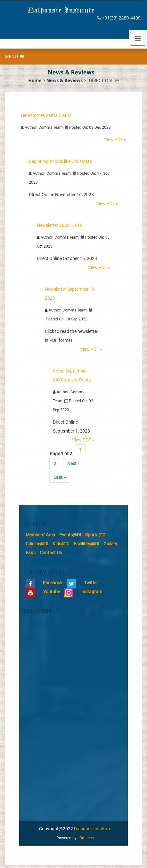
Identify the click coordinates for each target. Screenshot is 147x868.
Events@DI (70, 535)
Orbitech (87, 838)
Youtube (43, 592)
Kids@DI (61, 544)
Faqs (31, 553)
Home (35, 80)
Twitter (82, 583)
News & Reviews (65, 80)
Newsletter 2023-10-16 (60, 225)
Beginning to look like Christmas (60, 161)
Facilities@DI (86, 544)
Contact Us (51, 553)
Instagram (83, 592)
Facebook (44, 583)
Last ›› (60, 477)
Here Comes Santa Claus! (46, 115)
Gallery (110, 544)
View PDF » (115, 140)
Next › (73, 464)
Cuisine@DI (37, 544)
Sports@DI (96, 535)
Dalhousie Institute (93, 829)
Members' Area (40, 535)
